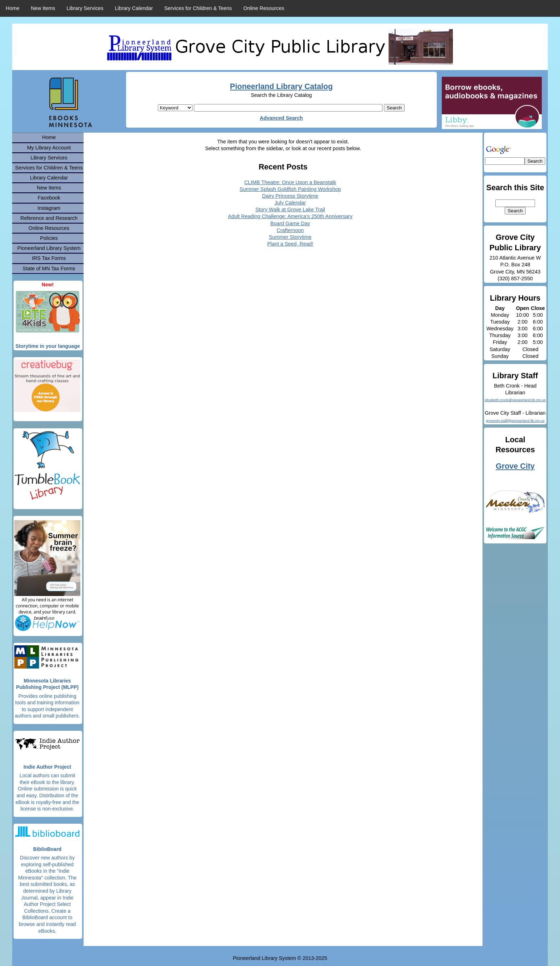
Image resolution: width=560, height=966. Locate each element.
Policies (49, 238)
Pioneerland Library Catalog (281, 86)
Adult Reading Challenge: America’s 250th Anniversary (290, 216)
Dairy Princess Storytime (290, 196)
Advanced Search (281, 118)
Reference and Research (49, 218)
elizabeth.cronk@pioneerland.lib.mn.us (515, 400)
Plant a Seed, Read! (290, 244)
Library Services (85, 8)
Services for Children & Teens (198, 8)
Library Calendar (134, 8)
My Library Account (49, 148)
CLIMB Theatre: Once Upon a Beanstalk (290, 182)
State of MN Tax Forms (49, 268)
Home (12, 8)
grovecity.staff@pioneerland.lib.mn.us (515, 421)
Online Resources (264, 8)
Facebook (49, 198)
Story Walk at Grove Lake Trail (290, 210)
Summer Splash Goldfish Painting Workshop (290, 189)
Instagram (49, 208)
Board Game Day (290, 223)
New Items (43, 8)
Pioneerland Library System (49, 248)
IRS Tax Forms (49, 258)
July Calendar (290, 203)
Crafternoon (290, 230)
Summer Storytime (290, 237)
